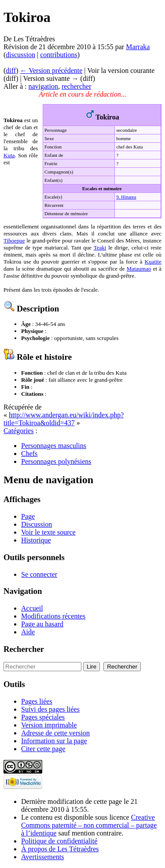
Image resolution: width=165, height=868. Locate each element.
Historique (36, 540)
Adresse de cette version (55, 733)
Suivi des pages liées (50, 709)
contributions (59, 55)
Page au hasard (42, 624)
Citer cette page (43, 749)
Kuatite (153, 262)
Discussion (37, 524)
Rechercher (24, 649)
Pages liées (37, 701)
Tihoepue (14, 241)
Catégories (18, 431)
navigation (43, 86)
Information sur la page (54, 741)
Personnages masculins (54, 446)
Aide (28, 632)
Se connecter (39, 574)
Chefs (29, 454)
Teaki (100, 248)
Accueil (32, 608)
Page (28, 516)
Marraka (138, 47)
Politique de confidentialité (59, 841)
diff (11, 71)
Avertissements (42, 857)
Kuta (9, 155)
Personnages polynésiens (56, 461)
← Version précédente (51, 71)
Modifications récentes (53, 616)
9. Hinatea (126, 197)
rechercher (77, 86)
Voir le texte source (48, 532)
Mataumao (139, 269)
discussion (20, 55)
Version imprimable (49, 725)
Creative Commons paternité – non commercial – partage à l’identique (89, 825)
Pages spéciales (43, 717)
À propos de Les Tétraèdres (60, 849)
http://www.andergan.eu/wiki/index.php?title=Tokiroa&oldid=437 (64, 419)
